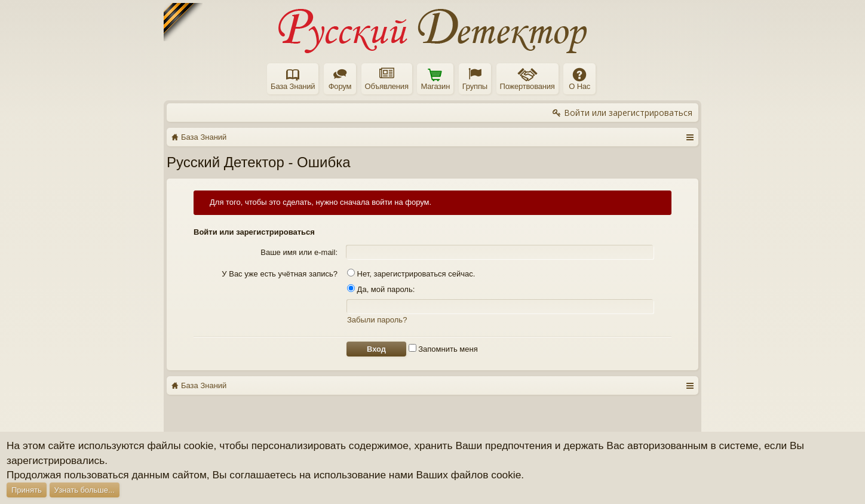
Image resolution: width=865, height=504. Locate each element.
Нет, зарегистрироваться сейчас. (411, 274)
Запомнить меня (443, 349)
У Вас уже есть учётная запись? (280, 274)
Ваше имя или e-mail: (299, 252)
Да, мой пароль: (381, 289)
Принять (27, 490)
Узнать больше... (85, 490)
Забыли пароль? (377, 320)
